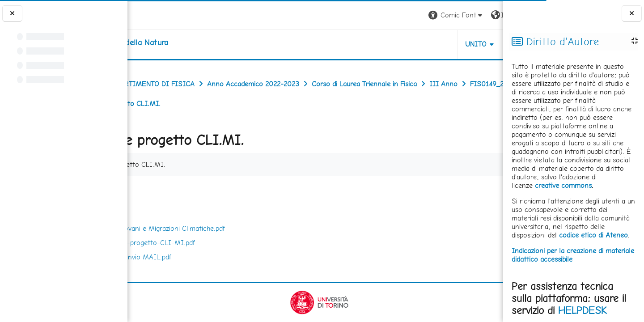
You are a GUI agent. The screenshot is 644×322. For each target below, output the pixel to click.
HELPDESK (583, 310)
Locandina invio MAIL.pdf (202, 257)
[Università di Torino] (155, 15)
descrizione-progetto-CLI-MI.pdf (214, 243)
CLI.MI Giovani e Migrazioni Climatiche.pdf (229, 228)
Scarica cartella (470, 191)
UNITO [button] (398, 44)
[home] (184, 42)
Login (488, 15)
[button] (379, 15)
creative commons (563, 185)
